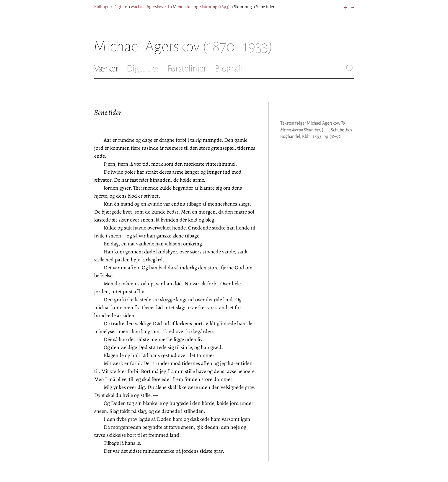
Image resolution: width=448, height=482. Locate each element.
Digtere (120, 7)
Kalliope (102, 7)
